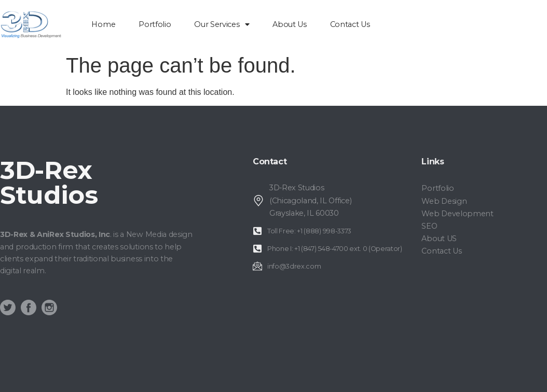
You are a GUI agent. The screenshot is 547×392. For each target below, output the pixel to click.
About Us (289, 24)
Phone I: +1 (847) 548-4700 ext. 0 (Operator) (335, 249)
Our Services (222, 24)
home (103, 24)
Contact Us (350, 24)
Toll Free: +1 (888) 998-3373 (309, 231)
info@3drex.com (294, 266)
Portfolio (155, 24)
